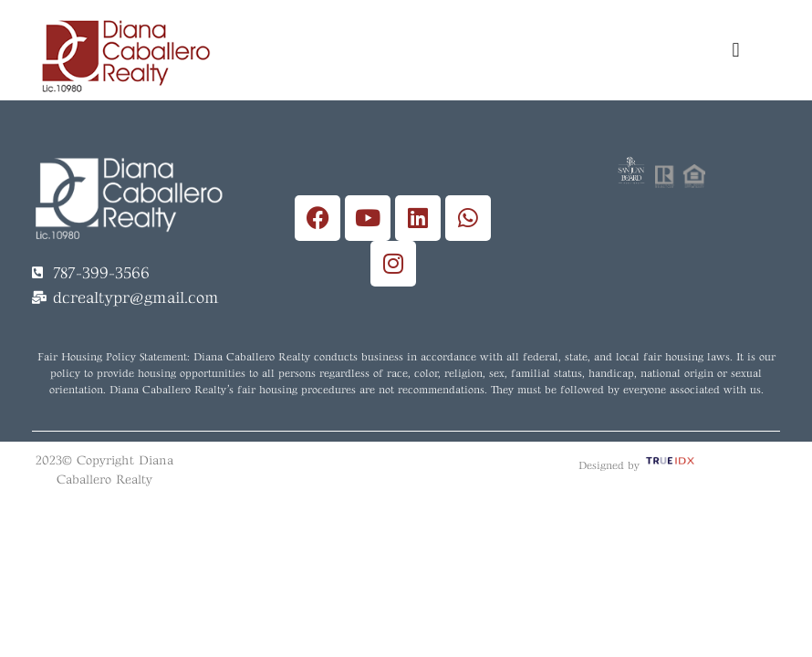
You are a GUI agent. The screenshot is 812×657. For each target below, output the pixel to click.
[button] (736, 50)
